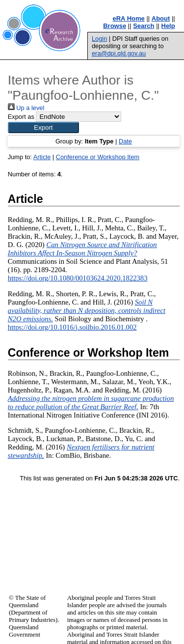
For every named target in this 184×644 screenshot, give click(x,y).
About (161, 18)
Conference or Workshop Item (98, 157)
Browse (115, 26)
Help (168, 26)
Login (99, 39)
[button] (43, 127)
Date (125, 141)
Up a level (26, 108)
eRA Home (129, 18)
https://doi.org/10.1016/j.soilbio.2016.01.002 (72, 327)
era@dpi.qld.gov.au (119, 53)
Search (144, 26)
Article (42, 157)
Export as (21, 117)
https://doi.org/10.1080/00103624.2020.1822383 (78, 278)
